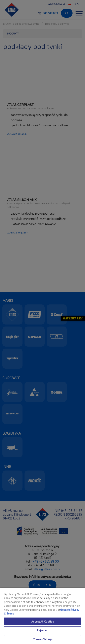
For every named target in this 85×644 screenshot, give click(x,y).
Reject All (42, 630)
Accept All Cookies (42, 621)
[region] (42, 616)
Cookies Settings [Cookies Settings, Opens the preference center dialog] (42, 639)
